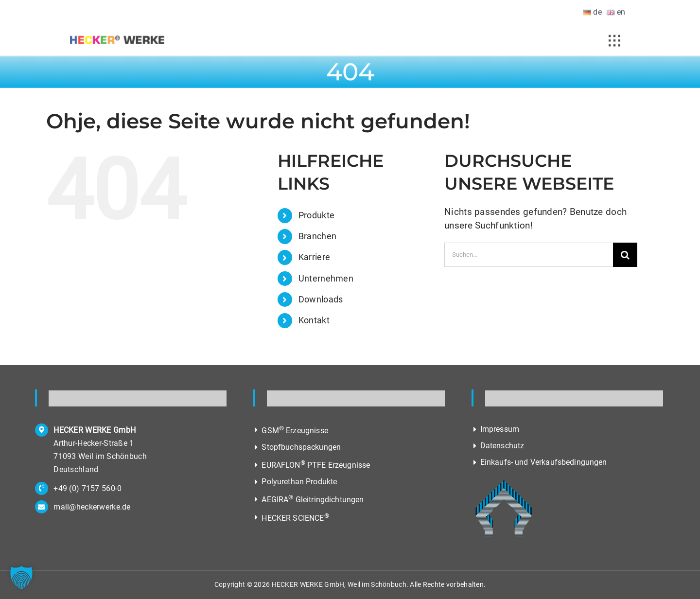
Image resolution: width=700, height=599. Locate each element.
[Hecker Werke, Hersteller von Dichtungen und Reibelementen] (117, 43)
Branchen (317, 236)
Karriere (314, 257)
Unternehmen (326, 278)
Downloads (321, 299)
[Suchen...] (529, 255)
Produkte (316, 215)
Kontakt (314, 320)
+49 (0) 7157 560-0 (87, 488)
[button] (21, 578)
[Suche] (625, 255)
